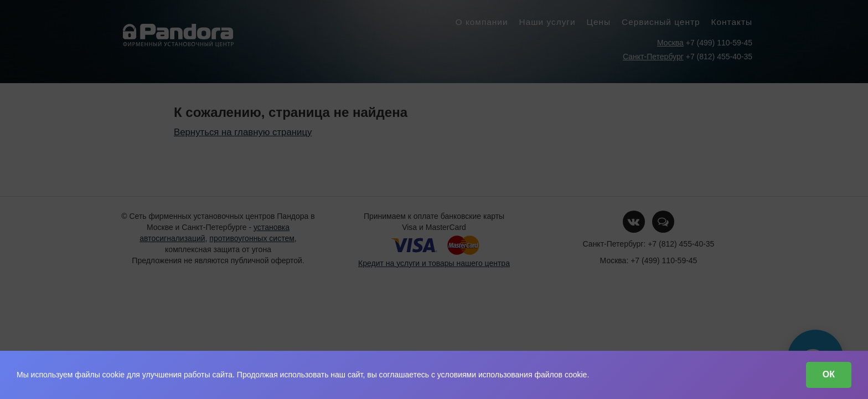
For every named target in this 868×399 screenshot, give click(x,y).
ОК (829, 374)
